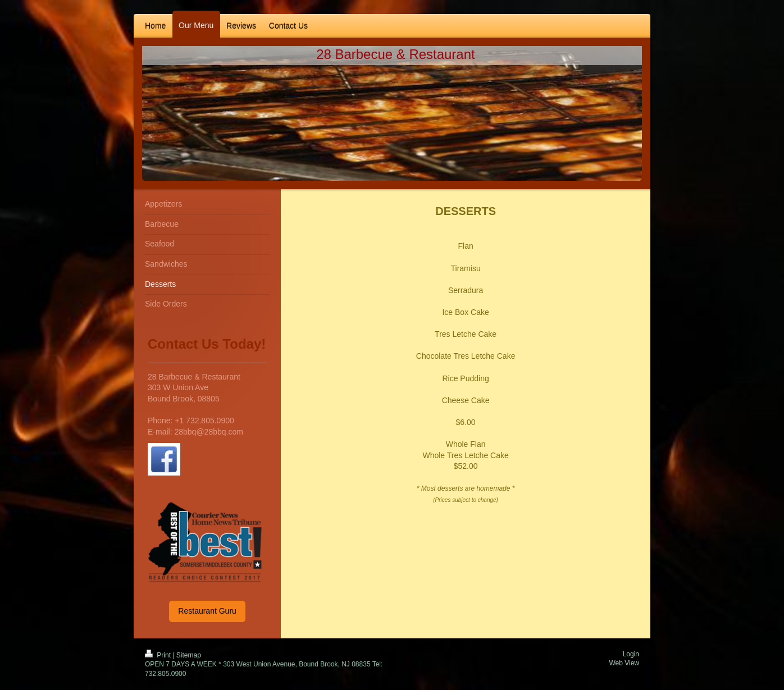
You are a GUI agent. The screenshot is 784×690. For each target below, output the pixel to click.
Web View (624, 663)
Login (631, 654)
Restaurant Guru (207, 611)
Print (159, 655)
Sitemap (189, 655)
